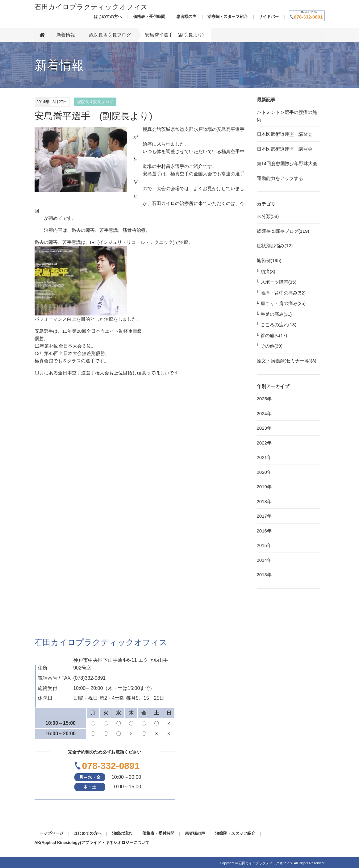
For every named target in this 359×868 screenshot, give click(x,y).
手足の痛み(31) (276, 314)
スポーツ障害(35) (279, 282)
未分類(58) (268, 216)
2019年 (264, 487)
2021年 (264, 457)
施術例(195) (269, 260)
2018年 (264, 501)
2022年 (264, 443)
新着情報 (66, 35)
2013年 (264, 575)
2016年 (264, 531)
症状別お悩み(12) (275, 246)
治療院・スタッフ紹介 (228, 17)
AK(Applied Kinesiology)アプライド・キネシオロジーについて (92, 843)
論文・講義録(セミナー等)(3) (287, 361)
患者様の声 (186, 17)
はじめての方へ (108, 17)
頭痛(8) (268, 271)
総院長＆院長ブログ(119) (283, 231)
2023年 (264, 428)
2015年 (264, 545)
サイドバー (269, 17)
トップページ (51, 833)
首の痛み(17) (274, 335)
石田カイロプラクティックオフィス (91, 7)
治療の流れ (122, 833)
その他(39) (272, 346)
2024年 (264, 413)
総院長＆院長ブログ (110, 35)
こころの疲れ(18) (279, 325)
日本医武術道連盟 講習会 (285, 134)
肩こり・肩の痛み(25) (283, 303)
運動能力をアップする (280, 178)
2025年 (264, 399)
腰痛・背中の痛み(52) (283, 293)
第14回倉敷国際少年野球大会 (287, 163)
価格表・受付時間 (149, 17)
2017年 (264, 516)
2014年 (264, 560)
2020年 (264, 472)
